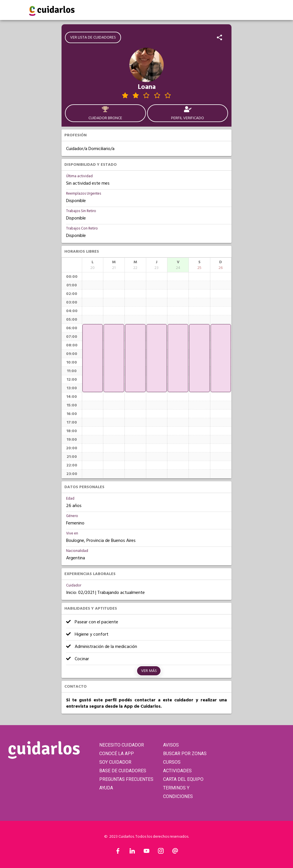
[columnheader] (93, 265)
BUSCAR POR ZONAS (185, 754)
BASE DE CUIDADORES (123, 771)
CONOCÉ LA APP (117, 754)
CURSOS (172, 762)
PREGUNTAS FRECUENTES (126, 779)
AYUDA (106, 788)
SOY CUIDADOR (115, 762)
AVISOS (171, 745)
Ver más (149, 671)
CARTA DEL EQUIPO (183, 779)
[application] (93, 358)
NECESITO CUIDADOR (122, 745)
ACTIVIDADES (177, 771)
